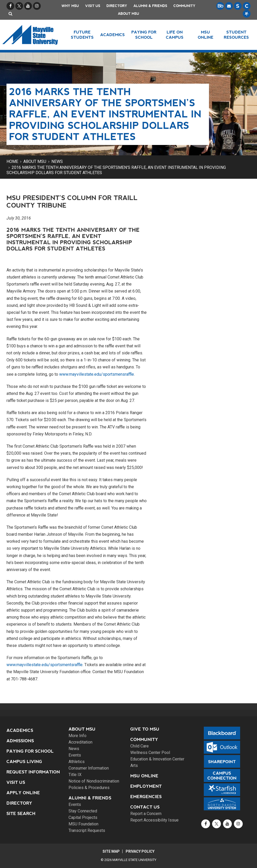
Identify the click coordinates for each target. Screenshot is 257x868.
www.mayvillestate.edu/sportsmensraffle (97, 374)
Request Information (33, 772)
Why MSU (70, 6)
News (57, 161)
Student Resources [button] (236, 35)
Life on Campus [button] (175, 35)
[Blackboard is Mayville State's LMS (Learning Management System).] (220, 6)
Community (184, 6)
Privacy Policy (140, 851)
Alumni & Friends (150, 6)
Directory (117, 6)
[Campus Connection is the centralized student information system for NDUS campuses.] (247, 6)
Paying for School (30, 751)
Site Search (21, 814)
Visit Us (93, 6)
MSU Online (144, 776)
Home (12, 161)
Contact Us (145, 807)
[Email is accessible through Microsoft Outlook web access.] (229, 6)
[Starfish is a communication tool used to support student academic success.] (247, 14)
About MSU (128, 14)
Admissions (20, 741)
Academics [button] (113, 35)
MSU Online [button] (206, 35)
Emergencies (146, 797)
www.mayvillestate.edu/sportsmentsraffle (45, 665)
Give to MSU (145, 729)
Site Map (111, 851)
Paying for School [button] (144, 35)
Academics (20, 730)
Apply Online (23, 793)
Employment (146, 786)
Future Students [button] (82, 35)
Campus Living (24, 762)
